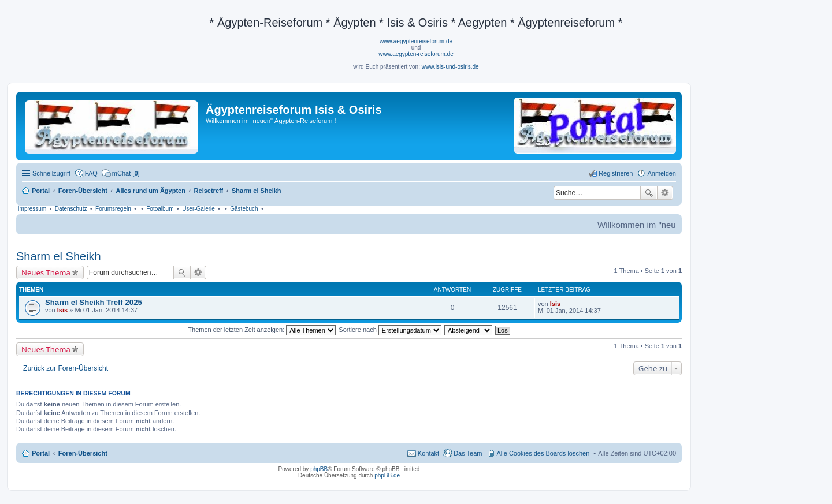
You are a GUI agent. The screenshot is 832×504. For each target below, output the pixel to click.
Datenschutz (71, 209)
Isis (62, 310)
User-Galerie (198, 209)
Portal (41, 191)
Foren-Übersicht (83, 453)
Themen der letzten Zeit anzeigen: (262, 330)
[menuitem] (121, 173)
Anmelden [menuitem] (662, 173)
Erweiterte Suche (665, 193)
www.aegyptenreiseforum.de (416, 41)
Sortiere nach (390, 330)
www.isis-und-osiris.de (450, 67)
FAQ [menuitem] (91, 173)
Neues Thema (46, 272)
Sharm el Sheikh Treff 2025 (94, 302)
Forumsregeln (113, 209)
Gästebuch (244, 209)
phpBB (319, 469)
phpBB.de (387, 475)
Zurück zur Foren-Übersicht (66, 368)
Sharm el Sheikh (59, 256)
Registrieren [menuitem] (616, 173)
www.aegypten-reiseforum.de (416, 54)
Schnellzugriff (51, 173)
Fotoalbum (160, 209)
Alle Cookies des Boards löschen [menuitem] (543, 453)
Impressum (32, 209)
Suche (649, 193)
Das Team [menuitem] (468, 453)
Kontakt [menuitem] (428, 453)
